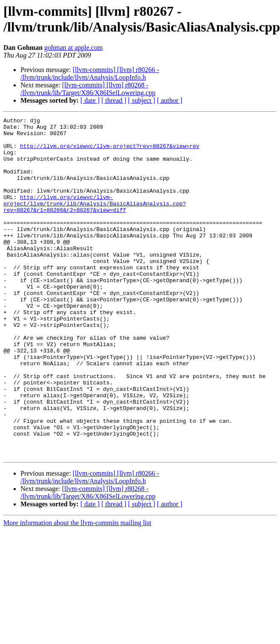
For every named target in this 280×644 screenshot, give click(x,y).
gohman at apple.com (73, 48)
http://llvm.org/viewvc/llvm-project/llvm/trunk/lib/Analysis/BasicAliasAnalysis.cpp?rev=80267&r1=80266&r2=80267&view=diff (95, 221)
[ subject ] (142, 100)
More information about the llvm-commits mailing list (77, 591)
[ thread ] (114, 100)
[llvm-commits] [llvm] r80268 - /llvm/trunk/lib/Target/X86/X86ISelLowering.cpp (88, 89)
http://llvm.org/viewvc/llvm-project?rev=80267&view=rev (110, 152)
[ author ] (170, 100)
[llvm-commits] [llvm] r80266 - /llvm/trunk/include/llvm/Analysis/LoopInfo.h (90, 74)
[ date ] (90, 100)
